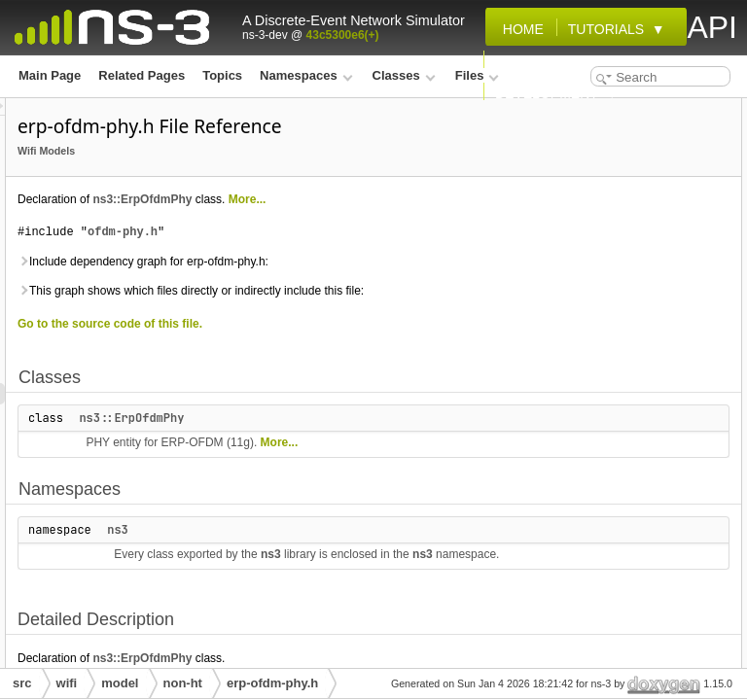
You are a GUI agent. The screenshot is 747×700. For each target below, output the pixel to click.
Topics (222, 75)
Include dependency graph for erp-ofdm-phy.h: (371, 321)
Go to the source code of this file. (353, 415)
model (120, 683)
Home (519, 29)
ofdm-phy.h (366, 280)
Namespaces (306, 75)
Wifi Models (289, 178)
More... (280, 248)
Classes (404, 75)
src (22, 683)
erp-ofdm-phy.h (272, 683)
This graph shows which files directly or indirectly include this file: (368, 371)
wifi (67, 683)
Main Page (50, 75)
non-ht (183, 683)
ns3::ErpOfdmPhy (385, 227)
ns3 (361, 643)
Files (477, 75)
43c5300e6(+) (343, 35)
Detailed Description (587, 194)
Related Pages (142, 75)
